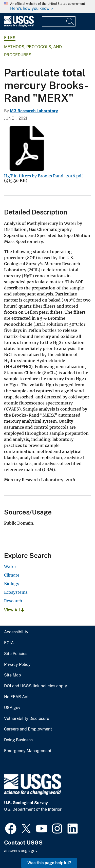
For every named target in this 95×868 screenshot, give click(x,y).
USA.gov (12, 708)
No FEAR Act (16, 697)
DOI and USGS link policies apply (36, 686)
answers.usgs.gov (21, 851)
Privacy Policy (17, 665)
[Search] (70, 21)
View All (14, 610)
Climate (12, 575)
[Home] (19, 26)
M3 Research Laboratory (34, 111)
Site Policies (16, 654)
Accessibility (16, 632)
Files (10, 38)
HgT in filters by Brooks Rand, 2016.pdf (43, 176)
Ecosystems (16, 592)
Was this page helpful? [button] (49, 863)
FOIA (9, 643)
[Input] (59, 21)
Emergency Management (28, 751)
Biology (12, 584)
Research (13, 601)
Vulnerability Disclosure (27, 719)
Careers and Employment (28, 729)
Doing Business (18, 740)
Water (10, 566)
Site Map (13, 675)
